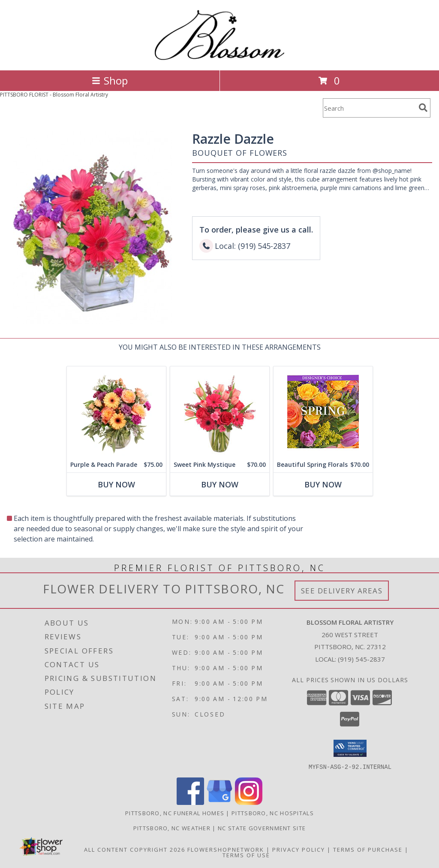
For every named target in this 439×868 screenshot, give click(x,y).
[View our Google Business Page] (219, 802)
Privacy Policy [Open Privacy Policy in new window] (299, 849)
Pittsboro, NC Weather (172, 828)
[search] (423, 108)
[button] (350, 748)
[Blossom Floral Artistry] (219, 58)
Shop (110, 80)
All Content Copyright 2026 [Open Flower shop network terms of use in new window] (135, 849)
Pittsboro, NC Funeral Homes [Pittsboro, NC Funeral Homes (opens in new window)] (175, 813)
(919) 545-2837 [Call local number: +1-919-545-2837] (361, 659)
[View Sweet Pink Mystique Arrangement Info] (220, 412)
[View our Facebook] (190, 802)
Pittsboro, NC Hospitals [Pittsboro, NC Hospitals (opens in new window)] (273, 813)
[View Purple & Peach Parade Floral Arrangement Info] (116, 412)
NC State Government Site (262, 828)
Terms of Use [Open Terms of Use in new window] (246, 855)
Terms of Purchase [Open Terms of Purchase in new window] (368, 849)
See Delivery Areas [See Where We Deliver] (342, 591)
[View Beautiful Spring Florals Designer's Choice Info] (323, 412)
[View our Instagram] (249, 802)
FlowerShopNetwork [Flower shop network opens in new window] (226, 849)
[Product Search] (369, 108)
